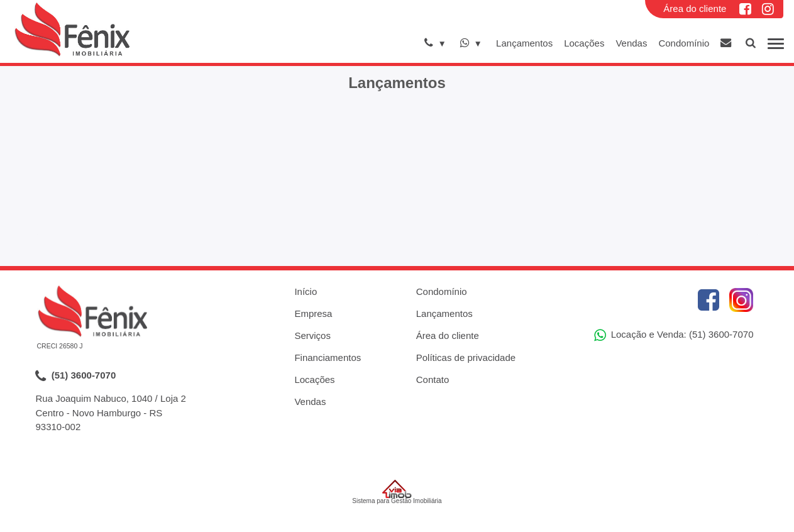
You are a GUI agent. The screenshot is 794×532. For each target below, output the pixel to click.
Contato (433, 380)
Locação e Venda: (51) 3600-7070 (674, 335)
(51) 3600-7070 (76, 376)
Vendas (631, 43)
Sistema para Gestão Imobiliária (397, 492)
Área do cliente (695, 8)
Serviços (312, 335)
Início (306, 291)
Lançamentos (524, 43)
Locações (584, 43)
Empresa (313, 313)
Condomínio (684, 43)
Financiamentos (328, 357)
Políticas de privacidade (466, 357)
